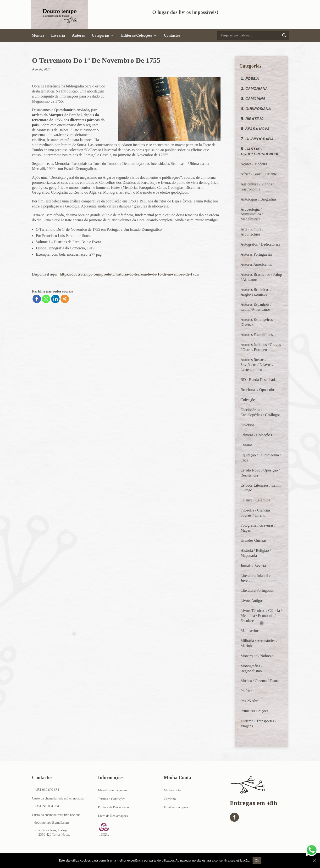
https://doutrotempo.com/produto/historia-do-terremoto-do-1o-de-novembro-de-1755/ (129, 274)
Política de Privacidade (113, 807)
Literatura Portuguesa (257, 590)
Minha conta (172, 790)
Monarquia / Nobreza (257, 656)
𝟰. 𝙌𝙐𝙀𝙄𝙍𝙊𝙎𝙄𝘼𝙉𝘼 (256, 109)
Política (246, 691)
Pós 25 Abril (250, 701)
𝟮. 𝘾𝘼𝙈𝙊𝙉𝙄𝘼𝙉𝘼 (254, 89)
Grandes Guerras (254, 540)
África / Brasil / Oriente (259, 174)
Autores (78, 35)
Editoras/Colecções (137, 35)
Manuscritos (250, 631)
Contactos (172, 35)
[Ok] (314, 861)
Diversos (247, 425)
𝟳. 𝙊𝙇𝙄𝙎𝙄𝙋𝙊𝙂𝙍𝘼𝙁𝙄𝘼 (257, 139)
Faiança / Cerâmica (255, 500)
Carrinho (170, 799)
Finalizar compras (176, 807)
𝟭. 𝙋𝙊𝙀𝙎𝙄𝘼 (250, 78)
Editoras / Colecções (256, 435)
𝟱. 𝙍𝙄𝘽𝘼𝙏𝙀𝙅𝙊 (252, 119)
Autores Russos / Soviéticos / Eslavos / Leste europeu (257, 365)
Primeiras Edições (254, 711)
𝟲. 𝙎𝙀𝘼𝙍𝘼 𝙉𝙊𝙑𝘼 (255, 129)
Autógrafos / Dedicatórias (260, 244)
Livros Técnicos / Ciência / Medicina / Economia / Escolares (261, 616)
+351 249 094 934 (47, 806)
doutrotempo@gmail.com (52, 823)
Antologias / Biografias (258, 199)
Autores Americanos (256, 264)
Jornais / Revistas (254, 566)
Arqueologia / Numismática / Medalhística (252, 214)
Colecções (248, 400)
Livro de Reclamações (113, 816)
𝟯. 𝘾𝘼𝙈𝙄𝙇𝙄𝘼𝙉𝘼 (253, 99)
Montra (38, 35)
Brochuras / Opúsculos (258, 390)
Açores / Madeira (254, 164)
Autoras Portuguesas (256, 254)
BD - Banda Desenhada (259, 380)
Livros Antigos (252, 601)
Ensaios (247, 445)
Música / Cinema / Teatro (260, 681)
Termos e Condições (111, 799)
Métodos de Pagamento (113, 790)
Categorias (101, 35)
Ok (257, 860)
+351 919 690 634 (47, 790)
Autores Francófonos (257, 335)
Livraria (58, 35)
